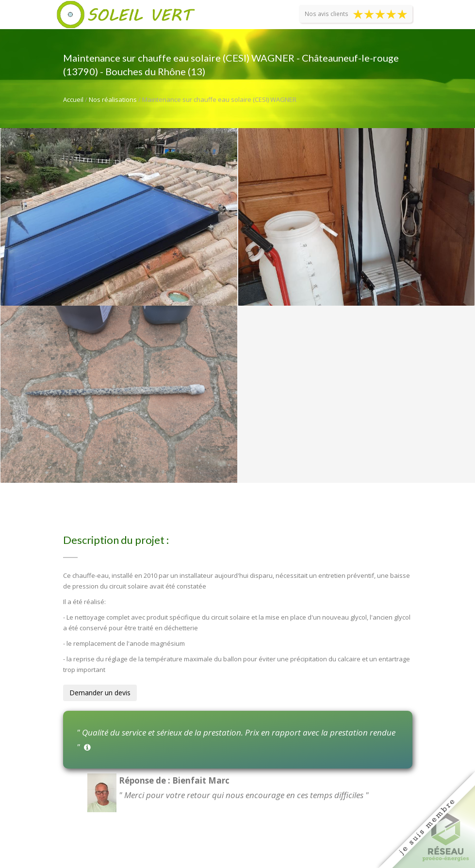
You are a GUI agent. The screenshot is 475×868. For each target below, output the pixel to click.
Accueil (73, 99)
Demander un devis (100, 693)
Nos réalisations (113, 99)
